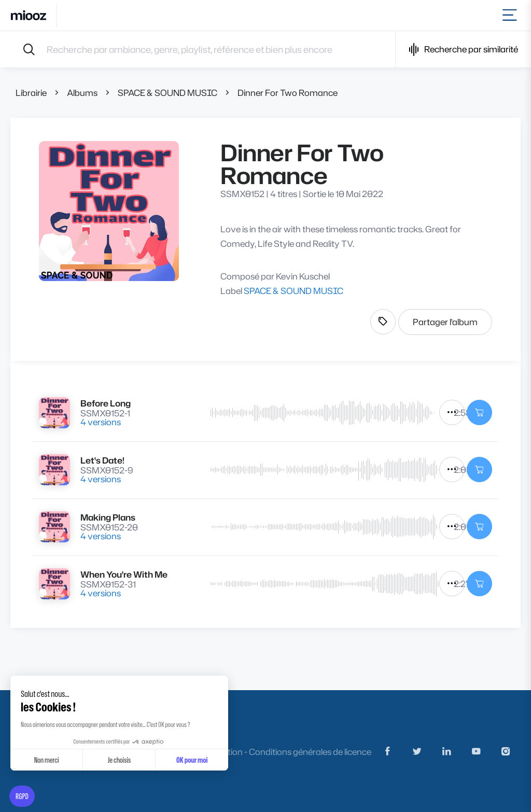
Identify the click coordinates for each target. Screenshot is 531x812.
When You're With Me (124, 574)
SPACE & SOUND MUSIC (167, 93)
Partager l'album (445, 322)
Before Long (106, 403)
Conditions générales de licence (310, 752)
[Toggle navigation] (512, 15)
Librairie (31, 93)
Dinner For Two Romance (288, 93)
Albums (82, 93)
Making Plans (108, 517)
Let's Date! (102, 460)
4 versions (101, 422)
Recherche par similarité (463, 50)
